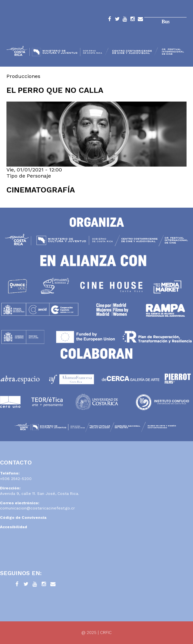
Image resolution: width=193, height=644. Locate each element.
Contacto (140, 20)
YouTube (125, 20)
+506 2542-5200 (16, 479)
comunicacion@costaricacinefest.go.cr (37, 508)
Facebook (109, 20)
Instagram (133, 20)
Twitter (117, 20)
